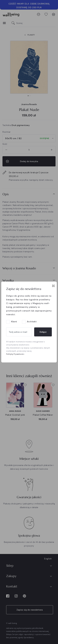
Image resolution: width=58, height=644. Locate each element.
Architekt (32, 322)
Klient (14, 322)
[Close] (53, 286)
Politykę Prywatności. (15, 354)
